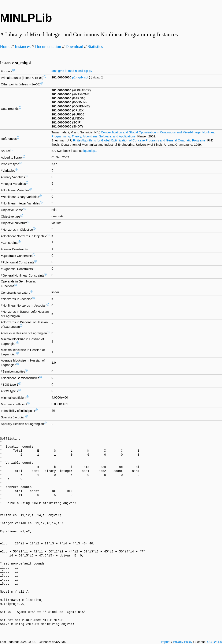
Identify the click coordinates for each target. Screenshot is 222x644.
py (90, 71)
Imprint (166, 642)
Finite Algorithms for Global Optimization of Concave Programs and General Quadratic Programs (139, 140)
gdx (81, 77)
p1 (74, 77)
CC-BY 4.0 (215, 642)
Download (74, 47)
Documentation (48, 47)
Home (5, 47)
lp (66, 71)
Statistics (95, 47)
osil (81, 71)
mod (71, 71)
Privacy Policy (183, 642)
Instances (23, 47)
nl (76, 71)
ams (54, 71)
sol (86, 77)
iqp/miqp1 (90, 151)
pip (86, 71)
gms (61, 71)
